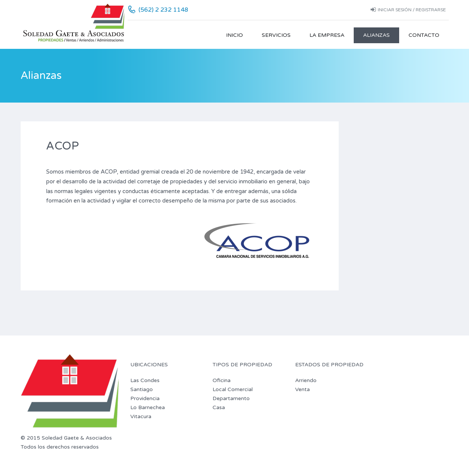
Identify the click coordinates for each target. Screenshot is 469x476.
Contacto (424, 35)
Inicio (234, 35)
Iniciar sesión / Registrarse (408, 10)
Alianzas (376, 35)
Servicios (276, 35)
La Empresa (327, 35)
